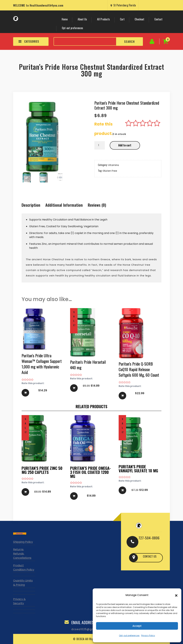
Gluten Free (110, 170)
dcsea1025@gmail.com (88, 629)
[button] (176, 595)
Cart (122, 19)
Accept (137, 626)
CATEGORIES (29, 41)
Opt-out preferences (129, 635)
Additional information (64, 205)
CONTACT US (149, 557)
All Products (103, 19)
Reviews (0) (97, 205)
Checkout (139, 19)
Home (65, 19)
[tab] (31, 205)
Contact (158, 19)
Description (31, 205)
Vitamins (113, 165)
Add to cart (125, 145)
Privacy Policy (148, 635)
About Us (82, 19)
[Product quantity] (100, 145)
